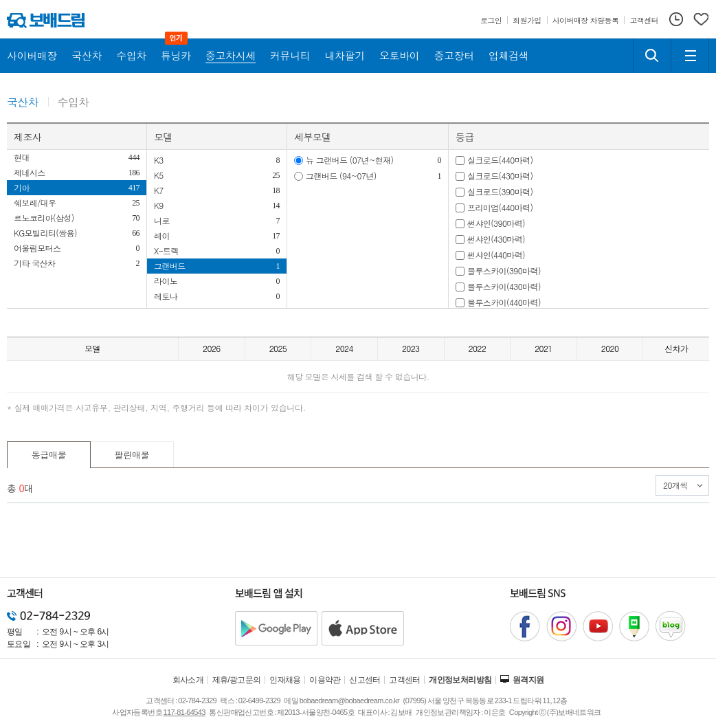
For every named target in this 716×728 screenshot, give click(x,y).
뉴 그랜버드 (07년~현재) (350, 160)
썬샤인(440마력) (496, 255)
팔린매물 (132, 455)
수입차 (74, 103)
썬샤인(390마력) (496, 223)
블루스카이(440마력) (504, 302)
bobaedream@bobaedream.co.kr (349, 701)
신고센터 (365, 680)
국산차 (23, 103)
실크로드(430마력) (500, 176)
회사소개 (188, 680)
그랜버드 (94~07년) (341, 176)
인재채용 (285, 680)
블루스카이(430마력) (504, 286)
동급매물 (49, 455)
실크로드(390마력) (500, 191)
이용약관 (325, 680)
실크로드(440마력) (500, 160)
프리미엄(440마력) (500, 207)
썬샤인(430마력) (496, 239)
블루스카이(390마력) (504, 271)
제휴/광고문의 (237, 680)
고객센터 (405, 680)
